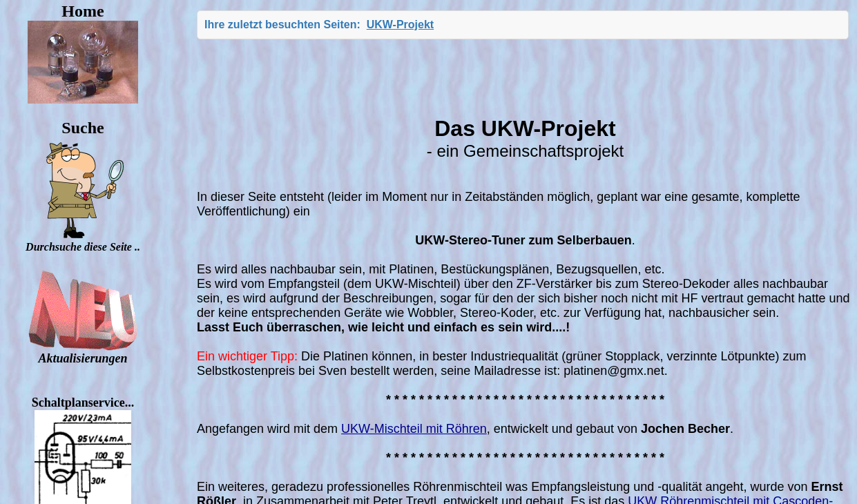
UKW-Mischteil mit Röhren (414, 429)
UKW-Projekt (400, 25)
